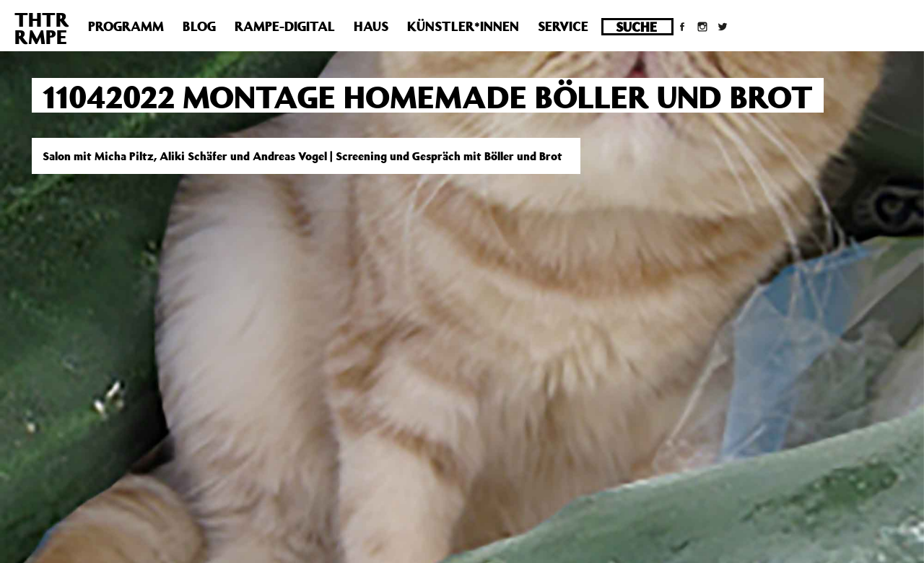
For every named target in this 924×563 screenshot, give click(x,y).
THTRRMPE (42, 28)
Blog (199, 26)
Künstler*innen (463, 26)
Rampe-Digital (285, 26)
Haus (371, 26)
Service (563, 26)
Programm (126, 26)
